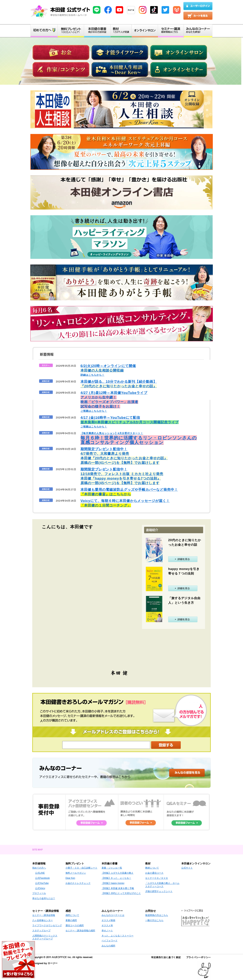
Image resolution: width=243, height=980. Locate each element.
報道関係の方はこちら (157, 915)
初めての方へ (39, 868)
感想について (72, 915)
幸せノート (107, 931)
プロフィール (39, 893)
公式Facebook (42, 878)
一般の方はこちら (154, 920)
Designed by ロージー (45, 963)
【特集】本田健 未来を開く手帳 (118, 888)
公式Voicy (40, 888)
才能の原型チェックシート (159, 891)
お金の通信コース (154, 873)
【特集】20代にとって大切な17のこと (121, 893)
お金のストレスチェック (78, 883)
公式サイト (187, 868)
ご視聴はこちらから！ (114, 402)
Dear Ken (70, 878)
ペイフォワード (110, 941)
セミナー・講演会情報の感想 (80, 931)
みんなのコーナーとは (113, 915)
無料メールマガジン (76, 873)
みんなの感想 (108, 946)
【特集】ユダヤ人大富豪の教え (118, 873)
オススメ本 (107, 925)
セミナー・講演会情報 (44, 915)
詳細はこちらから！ (108, 371)
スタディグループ (41, 931)
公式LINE (40, 873)
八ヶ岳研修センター (43, 920)
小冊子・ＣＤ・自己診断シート (81, 868)
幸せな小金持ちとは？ (44, 898)
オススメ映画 (108, 920)
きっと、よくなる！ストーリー (118, 936)
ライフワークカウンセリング (47, 925)
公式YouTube (42, 883)
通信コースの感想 (75, 925)
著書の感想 (71, 920)
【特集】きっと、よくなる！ (116, 878)
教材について (152, 868)
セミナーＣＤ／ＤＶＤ (157, 878)
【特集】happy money (113, 883)
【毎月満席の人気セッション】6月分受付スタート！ (139, 438)
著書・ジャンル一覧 (112, 868)
